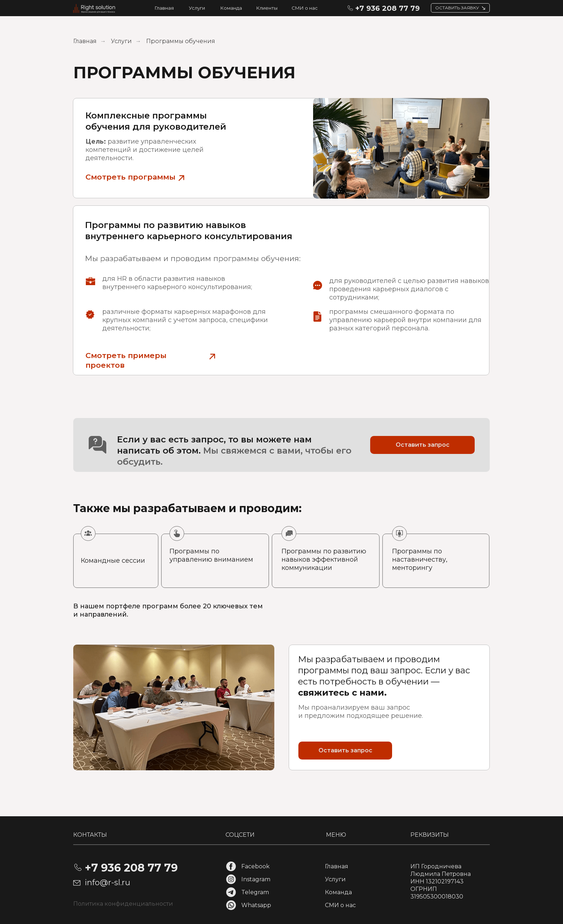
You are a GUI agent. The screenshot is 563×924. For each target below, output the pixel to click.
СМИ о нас (305, 8)
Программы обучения (181, 41)
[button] (483, 8)
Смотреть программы (131, 177)
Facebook (255, 866)
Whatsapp (256, 905)
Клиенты (267, 8)
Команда (231, 8)
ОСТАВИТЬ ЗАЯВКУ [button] (457, 8)
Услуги (197, 8)
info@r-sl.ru (108, 883)
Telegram (255, 892)
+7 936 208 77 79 (387, 8)
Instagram (256, 879)
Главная (164, 8)
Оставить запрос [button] (423, 445)
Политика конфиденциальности (123, 904)
